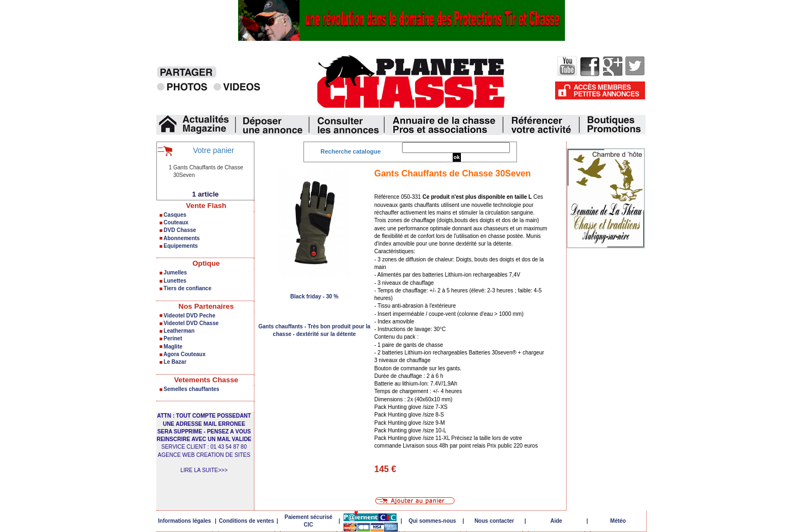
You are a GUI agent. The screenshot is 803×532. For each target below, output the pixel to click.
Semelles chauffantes (191, 389)
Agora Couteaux (184, 354)
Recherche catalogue (351, 151)
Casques (175, 215)
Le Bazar (175, 362)
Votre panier (214, 150)
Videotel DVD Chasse (191, 323)
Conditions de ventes (247, 521)
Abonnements (182, 238)
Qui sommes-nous (432, 521)
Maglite (173, 347)
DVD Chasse (180, 230)
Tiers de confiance (187, 288)
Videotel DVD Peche (189, 316)
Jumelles (175, 273)
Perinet (173, 338)
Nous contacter (494, 521)
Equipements (181, 246)
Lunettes (175, 281)
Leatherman (179, 331)
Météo (618, 521)
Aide (556, 521)
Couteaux (176, 222)
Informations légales (184, 521)
